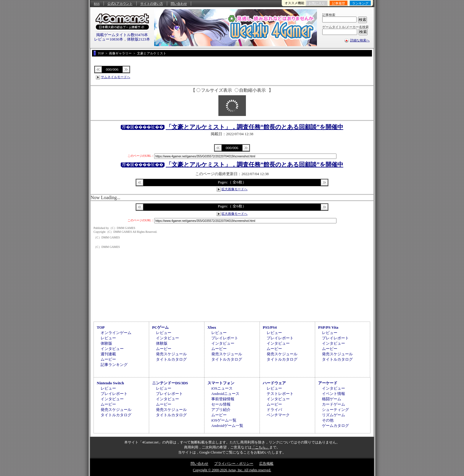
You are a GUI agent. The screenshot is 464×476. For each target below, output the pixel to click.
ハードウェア (274, 383)
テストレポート (280, 394)
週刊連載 (108, 354)
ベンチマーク (278, 415)
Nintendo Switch (110, 383)
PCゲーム (160, 327)
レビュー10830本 (109, 39)
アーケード (328, 383)
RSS (97, 4)
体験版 (106, 343)
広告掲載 (266, 464)
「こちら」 (260, 447)
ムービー (108, 359)
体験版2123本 (138, 39)
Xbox (212, 327)
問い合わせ (179, 4)
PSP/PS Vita (328, 327)
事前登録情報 (223, 399)
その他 (328, 420)
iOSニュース (222, 388)
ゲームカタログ (335, 426)
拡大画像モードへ (234, 189)
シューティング (335, 410)
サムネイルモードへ (116, 77)
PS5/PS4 (270, 327)
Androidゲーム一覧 (227, 426)
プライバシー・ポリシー (234, 464)
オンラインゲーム (116, 333)
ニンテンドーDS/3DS (170, 383)
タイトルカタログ (171, 359)
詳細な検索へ (360, 40)
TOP (101, 327)
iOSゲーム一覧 (224, 420)
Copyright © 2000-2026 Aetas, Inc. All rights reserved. (232, 470)
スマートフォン (221, 383)
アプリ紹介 (221, 410)
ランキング (360, 3)
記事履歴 (339, 3)
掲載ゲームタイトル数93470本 (122, 35)
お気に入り (317, 3)
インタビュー (112, 349)
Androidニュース (225, 394)
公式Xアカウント (120, 4)
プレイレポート (225, 338)
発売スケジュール (171, 354)
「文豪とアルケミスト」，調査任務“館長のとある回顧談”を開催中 (254, 127)
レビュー (108, 338)
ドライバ (274, 410)
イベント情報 (333, 394)
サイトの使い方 (152, 4)
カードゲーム (333, 404)
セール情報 (221, 404)
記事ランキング (114, 365)
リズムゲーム (333, 415)
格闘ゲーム (332, 399)
